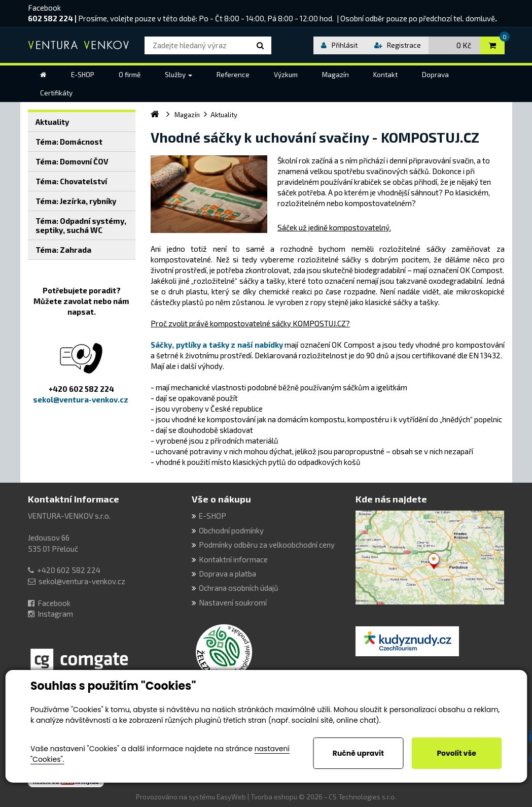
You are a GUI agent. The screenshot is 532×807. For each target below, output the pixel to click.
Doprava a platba (227, 574)
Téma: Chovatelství (71, 181)
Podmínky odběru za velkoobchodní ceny (267, 545)
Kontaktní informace (74, 499)
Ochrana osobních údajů (239, 588)
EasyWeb (231, 797)
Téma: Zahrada (63, 250)
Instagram (55, 614)
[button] (179, 75)
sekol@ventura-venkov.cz (82, 581)
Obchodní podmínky (231, 530)
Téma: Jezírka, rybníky (76, 201)
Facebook (44, 8)
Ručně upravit (358, 753)
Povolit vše (456, 753)
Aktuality (52, 122)
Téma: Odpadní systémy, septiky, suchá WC (81, 225)
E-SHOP (212, 516)
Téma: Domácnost (69, 142)
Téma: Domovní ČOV (72, 161)
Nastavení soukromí (233, 602)
